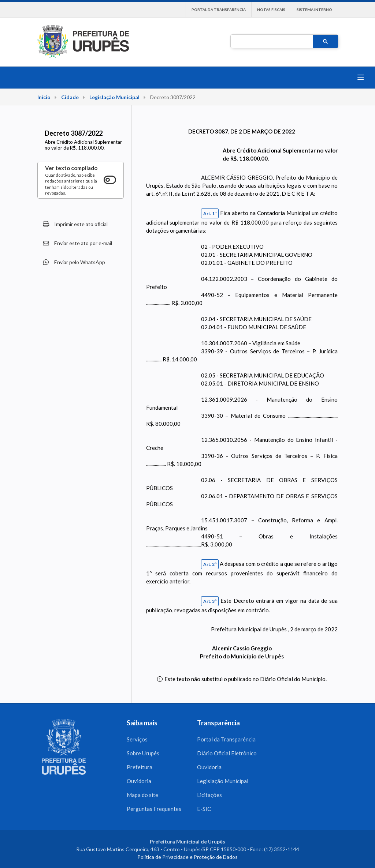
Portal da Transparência (219, 10)
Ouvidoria (139, 781)
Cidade (70, 97)
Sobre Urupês (143, 753)
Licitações (209, 795)
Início (44, 97)
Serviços (137, 739)
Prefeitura (140, 767)
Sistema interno (314, 10)
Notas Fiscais (271, 10)
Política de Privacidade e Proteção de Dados (187, 857)
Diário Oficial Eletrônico (227, 753)
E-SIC (204, 809)
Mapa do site (142, 795)
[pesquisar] (271, 42)
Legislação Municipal (114, 97)
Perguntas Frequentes (154, 809)
